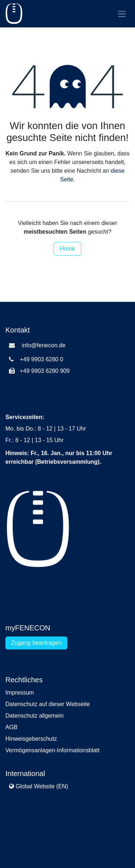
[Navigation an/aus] (122, 14)
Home (67, 249)
